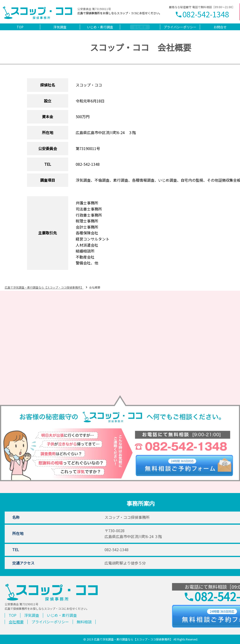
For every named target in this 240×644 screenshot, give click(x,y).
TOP (13, 615)
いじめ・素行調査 (62, 615)
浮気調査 (32, 615)
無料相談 (84, 622)
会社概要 (16, 622)
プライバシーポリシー (50, 622)
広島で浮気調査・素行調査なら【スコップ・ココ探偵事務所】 (44, 287)
